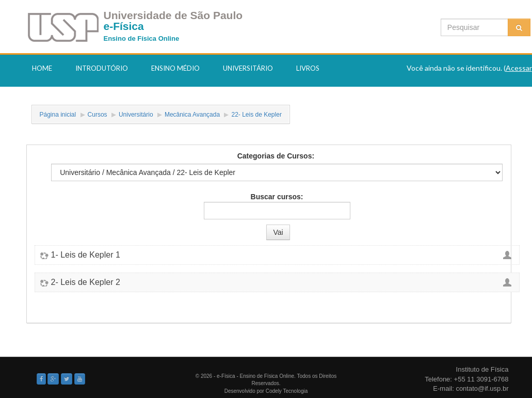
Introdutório (102, 68)
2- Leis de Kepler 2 (86, 282)
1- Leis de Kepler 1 (86, 255)
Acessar (519, 68)
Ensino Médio (175, 68)
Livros (308, 68)
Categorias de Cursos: (276, 156)
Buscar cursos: (277, 197)
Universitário (248, 68)
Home (42, 68)
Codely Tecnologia (287, 391)
